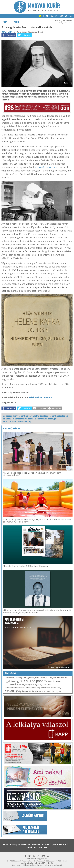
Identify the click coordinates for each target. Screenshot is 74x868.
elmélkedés (31, 688)
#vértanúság (25, 422)
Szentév (21, 685)
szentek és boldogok (51, 691)
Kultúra (7, 32)
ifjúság (18, 691)
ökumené (11, 684)
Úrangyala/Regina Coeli (57, 678)
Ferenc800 (10, 678)
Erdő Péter (40, 678)
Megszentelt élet (62, 845)
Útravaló (57, 681)
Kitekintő (47, 845)
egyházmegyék (14, 681)
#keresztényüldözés (23, 419)
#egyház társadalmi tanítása (34, 416)
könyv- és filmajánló (31, 691)
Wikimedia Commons (41, 397)
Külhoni (36, 845)
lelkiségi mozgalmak (25, 678)
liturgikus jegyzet (33, 685)
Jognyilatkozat (38, 865)
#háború (7, 419)
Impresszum (17, 865)
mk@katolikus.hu (27, 863)
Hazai (13, 845)
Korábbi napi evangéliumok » (60, 667)
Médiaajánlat (27, 865)
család (9, 691)
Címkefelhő (10, 673)
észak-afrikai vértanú (46, 167)
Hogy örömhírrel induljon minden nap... (19, 623)
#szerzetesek (10, 422)
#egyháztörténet (59, 416)
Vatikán (48, 681)
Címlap (5, 845)
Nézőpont (32, 847)
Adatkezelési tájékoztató (53, 865)
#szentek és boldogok (46, 419)
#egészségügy (10, 416)
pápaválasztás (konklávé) (49, 688)
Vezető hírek (12, 429)
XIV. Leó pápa (33, 681)
